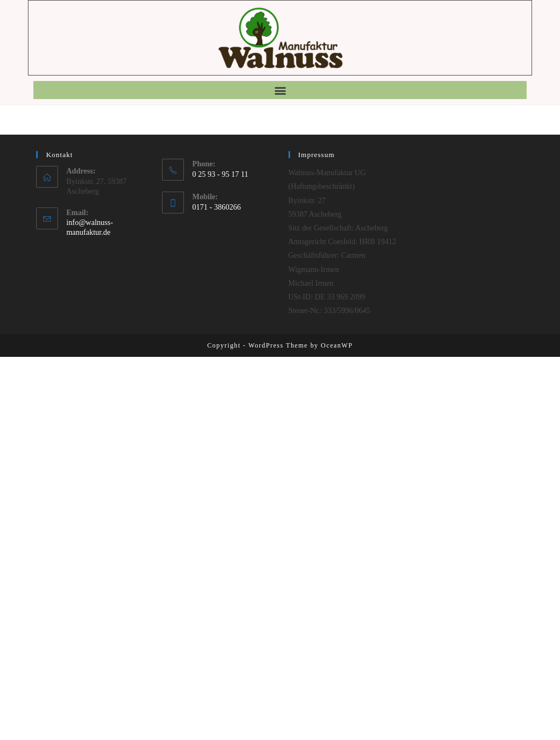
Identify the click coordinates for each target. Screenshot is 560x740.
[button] (280, 90)
